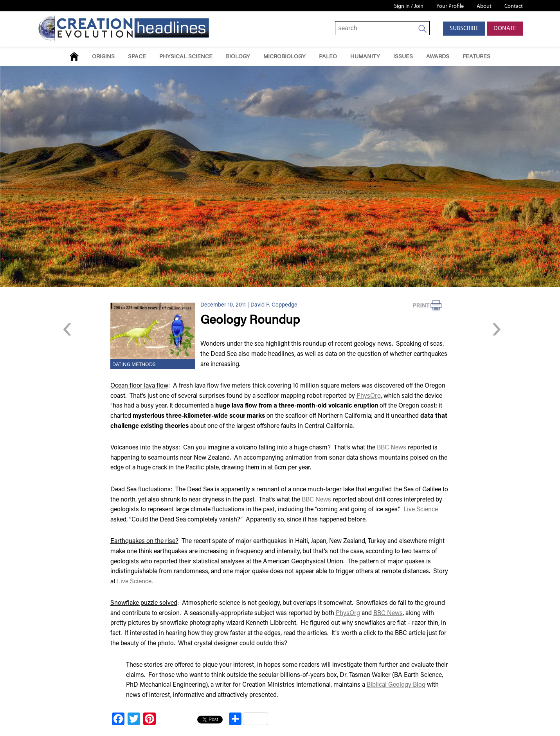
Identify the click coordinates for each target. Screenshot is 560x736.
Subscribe (464, 29)
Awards (438, 57)
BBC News (392, 448)
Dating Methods (134, 365)
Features (476, 57)
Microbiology (285, 57)
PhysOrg (369, 396)
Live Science (421, 510)
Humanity (365, 57)
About (484, 6)
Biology (238, 57)
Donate (505, 29)
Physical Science (186, 57)
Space (137, 57)
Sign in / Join (409, 6)
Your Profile (450, 6)
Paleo (328, 57)
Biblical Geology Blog (396, 685)
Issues (403, 57)
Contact (514, 6)
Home (74, 57)
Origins (103, 57)
